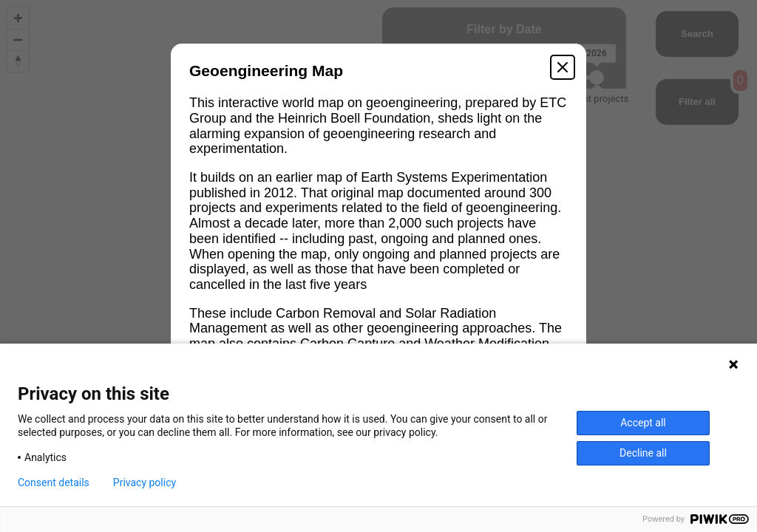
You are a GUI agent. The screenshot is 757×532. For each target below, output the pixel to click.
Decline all (643, 453)
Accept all (643, 423)
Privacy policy (145, 482)
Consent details (54, 482)
